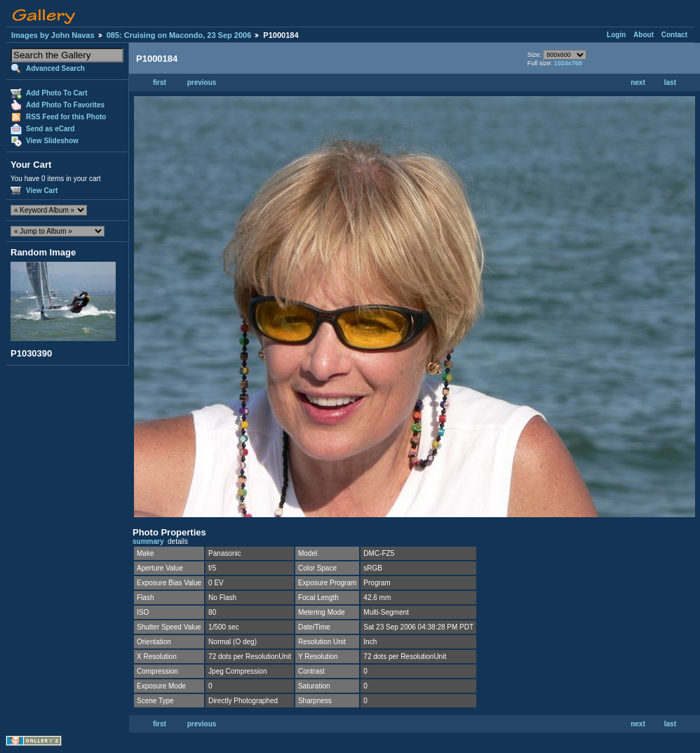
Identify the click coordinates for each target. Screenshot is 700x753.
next (638, 82)
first (160, 82)
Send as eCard (50, 129)
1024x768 (568, 63)
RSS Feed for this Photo (66, 117)
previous (202, 82)
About (644, 35)
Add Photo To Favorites (65, 105)
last (670, 82)
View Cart (42, 191)
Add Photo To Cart (57, 93)
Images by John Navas (53, 35)
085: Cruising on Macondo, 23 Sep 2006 (179, 35)
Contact (674, 35)
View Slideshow (52, 141)
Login (616, 35)
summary (148, 541)
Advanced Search (55, 68)
